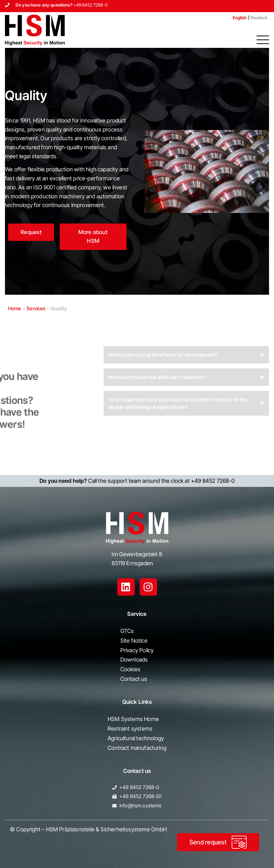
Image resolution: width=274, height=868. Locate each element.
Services (36, 308)
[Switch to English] (237, 18)
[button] (263, 40)
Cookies (130, 669)
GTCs (127, 631)
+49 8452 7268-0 (91, 5)
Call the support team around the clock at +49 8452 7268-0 (137, 481)
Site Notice (134, 641)
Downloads (134, 660)
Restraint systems (130, 729)
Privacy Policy (137, 650)
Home (15, 308)
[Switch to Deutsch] (259, 18)
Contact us (134, 679)
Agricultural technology (136, 738)
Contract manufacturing (137, 748)
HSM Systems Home (133, 719)
